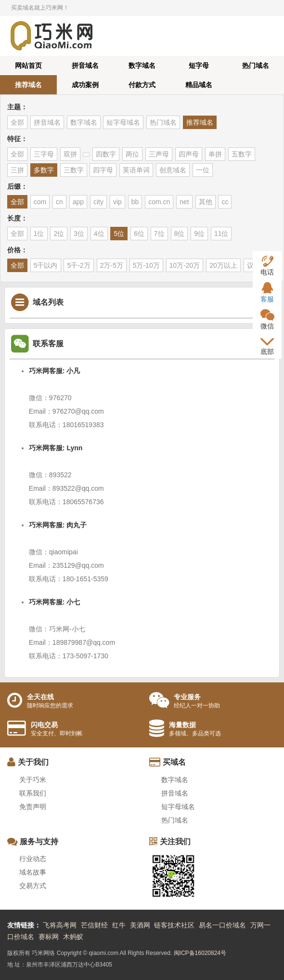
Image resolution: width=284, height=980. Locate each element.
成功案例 (85, 85)
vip (117, 202)
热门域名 (256, 65)
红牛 (119, 925)
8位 (180, 234)
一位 (203, 170)
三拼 (17, 170)
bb (135, 202)
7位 (159, 234)
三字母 (44, 154)
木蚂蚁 (73, 937)
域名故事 (33, 872)
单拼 (215, 154)
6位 (139, 234)
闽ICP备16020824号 (200, 953)
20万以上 (223, 265)
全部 (17, 122)
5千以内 (46, 265)
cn (59, 202)
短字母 (199, 65)
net (184, 202)
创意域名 (173, 170)
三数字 (74, 170)
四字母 (103, 170)
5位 (119, 234)
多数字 (44, 170)
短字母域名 (123, 122)
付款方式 (142, 85)
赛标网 (49, 937)
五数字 (242, 154)
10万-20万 (185, 265)
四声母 (189, 154)
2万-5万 (112, 265)
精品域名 (199, 85)
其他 (206, 202)
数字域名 (142, 65)
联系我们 (33, 793)
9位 (199, 234)
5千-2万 (78, 265)
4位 (99, 234)
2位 (59, 234)
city (98, 202)
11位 (221, 234)
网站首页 (28, 65)
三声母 (159, 154)
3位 (79, 234)
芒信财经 (94, 925)
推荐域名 (28, 85)
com (40, 202)
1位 (39, 234)
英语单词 (136, 170)
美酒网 (140, 925)
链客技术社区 (174, 925)
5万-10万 (146, 265)
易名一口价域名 (222, 925)
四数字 (106, 154)
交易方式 (33, 886)
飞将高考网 (60, 925)
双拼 (70, 154)
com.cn (159, 202)
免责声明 (33, 807)
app (78, 202)
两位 (132, 154)
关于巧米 (33, 780)
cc (225, 202)
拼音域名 (85, 65)
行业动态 (33, 859)
